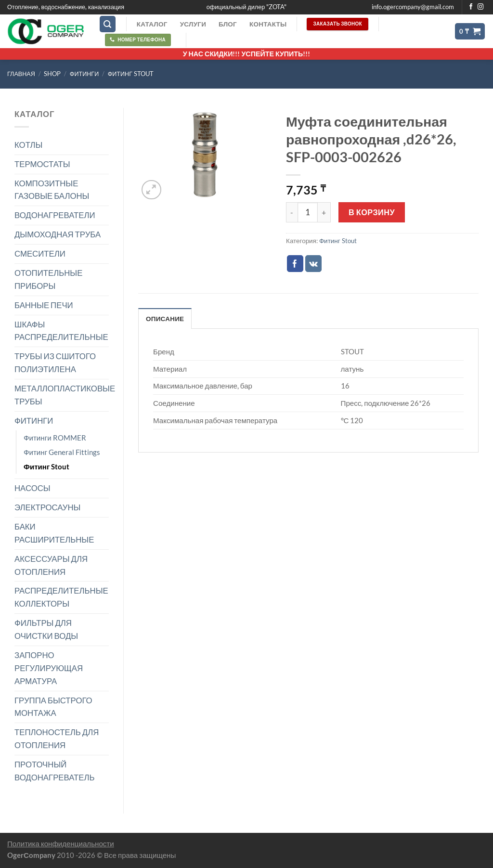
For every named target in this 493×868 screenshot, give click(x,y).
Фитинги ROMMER (55, 438)
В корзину (372, 212)
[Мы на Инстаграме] (481, 7)
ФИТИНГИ (84, 74)
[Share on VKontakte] (314, 264)
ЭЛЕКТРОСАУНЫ (47, 507)
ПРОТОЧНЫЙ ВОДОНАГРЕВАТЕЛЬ (55, 771)
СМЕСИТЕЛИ (40, 253)
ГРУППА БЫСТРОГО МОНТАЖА (53, 707)
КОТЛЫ (28, 145)
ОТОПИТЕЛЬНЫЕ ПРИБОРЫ (48, 279)
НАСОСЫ (32, 488)
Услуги (193, 24)
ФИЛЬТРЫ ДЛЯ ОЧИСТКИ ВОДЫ (46, 629)
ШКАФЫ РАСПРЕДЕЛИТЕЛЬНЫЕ (61, 331)
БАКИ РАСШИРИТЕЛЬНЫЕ (54, 533)
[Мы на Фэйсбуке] (471, 7)
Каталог (152, 24)
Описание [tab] (165, 319)
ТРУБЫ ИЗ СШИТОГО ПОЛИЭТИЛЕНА (55, 363)
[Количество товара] (308, 212)
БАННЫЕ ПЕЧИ (44, 305)
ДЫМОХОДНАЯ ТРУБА (58, 234)
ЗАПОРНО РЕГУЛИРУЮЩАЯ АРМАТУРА (49, 668)
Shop (52, 74)
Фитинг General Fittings (62, 452)
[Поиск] (108, 24)
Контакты (268, 24)
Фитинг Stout (131, 74)
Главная (21, 74)
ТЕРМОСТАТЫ (42, 164)
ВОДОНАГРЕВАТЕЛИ (55, 215)
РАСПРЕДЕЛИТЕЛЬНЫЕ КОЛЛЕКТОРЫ (61, 597)
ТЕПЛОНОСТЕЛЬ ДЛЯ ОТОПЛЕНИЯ (57, 738)
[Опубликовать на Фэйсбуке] (295, 264)
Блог (228, 24)
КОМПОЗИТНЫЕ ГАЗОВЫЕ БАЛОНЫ (52, 190)
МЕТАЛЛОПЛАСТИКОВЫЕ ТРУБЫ (65, 395)
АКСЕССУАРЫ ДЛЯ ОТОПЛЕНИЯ (51, 565)
